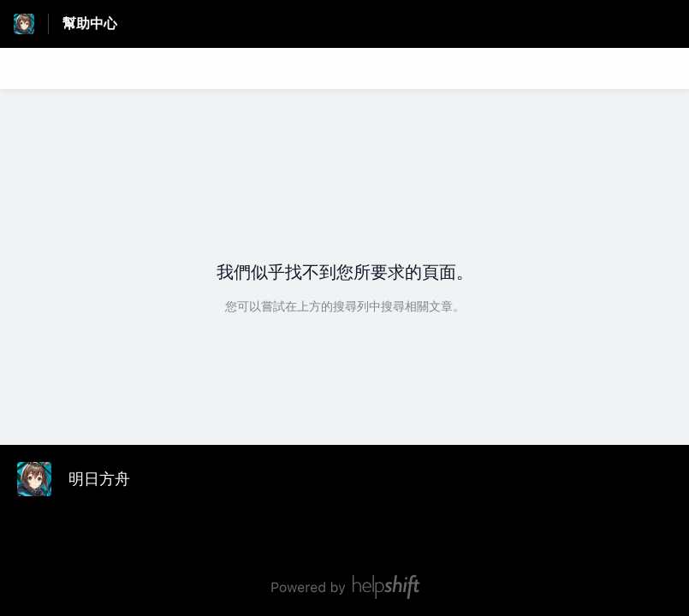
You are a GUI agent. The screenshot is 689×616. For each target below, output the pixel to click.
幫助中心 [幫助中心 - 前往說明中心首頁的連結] (90, 24)
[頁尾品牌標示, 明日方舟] (82, 479)
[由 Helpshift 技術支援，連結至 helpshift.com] (344, 587)
